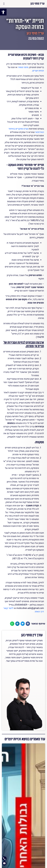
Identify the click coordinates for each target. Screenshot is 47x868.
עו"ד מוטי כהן (37, 3)
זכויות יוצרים (38, 71)
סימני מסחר (23, 67)
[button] (4, 4)
